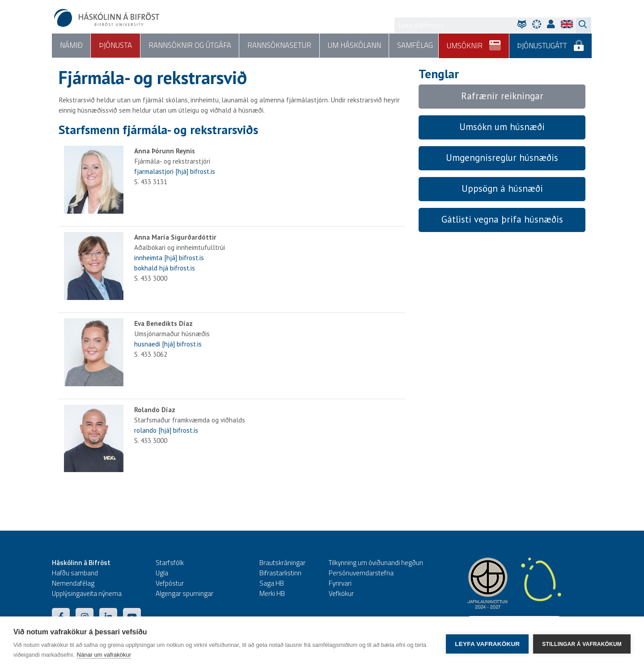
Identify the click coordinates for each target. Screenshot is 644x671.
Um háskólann (353, 46)
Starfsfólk (170, 563)
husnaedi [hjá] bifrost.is (168, 344)
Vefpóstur (170, 584)
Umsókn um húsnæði (502, 127)
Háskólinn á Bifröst (81, 563)
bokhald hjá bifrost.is (165, 268)
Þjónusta (115, 46)
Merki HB (272, 594)
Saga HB (272, 584)
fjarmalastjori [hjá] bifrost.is (175, 172)
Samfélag (413, 46)
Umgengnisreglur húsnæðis (502, 158)
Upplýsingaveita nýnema (87, 594)
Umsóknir (474, 42)
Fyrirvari (340, 584)
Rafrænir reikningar (502, 96)
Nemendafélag (73, 584)
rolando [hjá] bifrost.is (166, 430)
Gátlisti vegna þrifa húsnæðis (502, 219)
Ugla (162, 573)
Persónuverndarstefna (361, 573)
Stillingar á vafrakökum (582, 644)
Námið (71, 46)
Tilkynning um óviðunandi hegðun (376, 563)
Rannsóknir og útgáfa (189, 46)
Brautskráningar (282, 563)
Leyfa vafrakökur (487, 644)
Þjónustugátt (551, 42)
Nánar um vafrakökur (104, 655)
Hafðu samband (75, 573)
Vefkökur (341, 594)
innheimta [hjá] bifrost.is (169, 258)
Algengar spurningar (184, 594)
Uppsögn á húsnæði (502, 189)
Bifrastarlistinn (280, 573)
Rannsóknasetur (278, 46)
